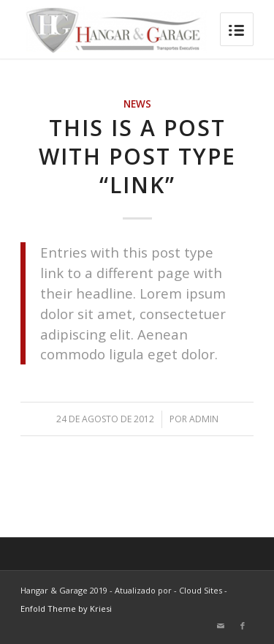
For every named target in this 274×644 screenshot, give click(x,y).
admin (204, 419)
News (137, 104)
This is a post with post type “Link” (137, 156)
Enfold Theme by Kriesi (66, 609)
